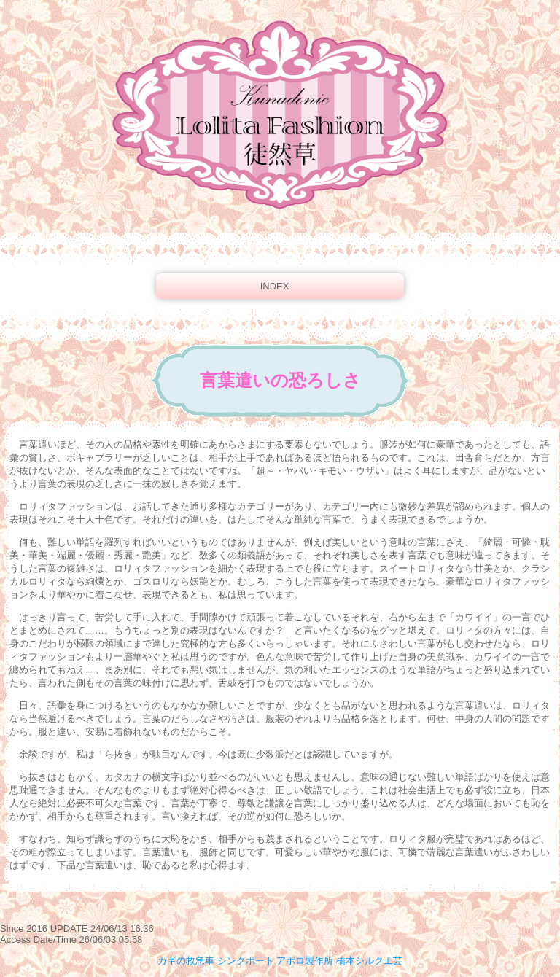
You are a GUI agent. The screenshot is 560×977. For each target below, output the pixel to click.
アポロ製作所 (305, 961)
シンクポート (246, 961)
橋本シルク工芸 (369, 961)
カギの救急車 (186, 961)
